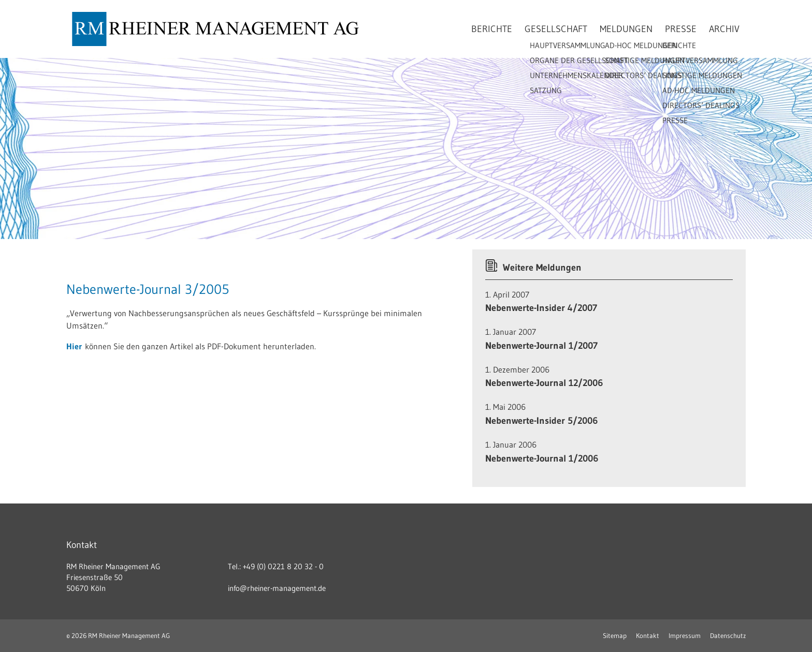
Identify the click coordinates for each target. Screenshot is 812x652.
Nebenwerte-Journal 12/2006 (544, 383)
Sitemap (615, 635)
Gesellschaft (556, 29)
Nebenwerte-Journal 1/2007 (541, 346)
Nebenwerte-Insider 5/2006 (541, 421)
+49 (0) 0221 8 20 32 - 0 (283, 566)
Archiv (724, 29)
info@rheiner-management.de (277, 588)
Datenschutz (728, 635)
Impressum (685, 635)
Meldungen (626, 29)
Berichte (492, 29)
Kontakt (648, 635)
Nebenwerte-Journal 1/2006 (542, 458)
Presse (681, 29)
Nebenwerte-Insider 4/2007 (541, 308)
